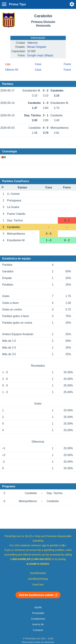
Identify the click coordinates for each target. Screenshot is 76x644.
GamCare (38, 585)
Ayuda (38, 607)
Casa (38, 64)
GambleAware (38, 573)
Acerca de (38, 624)
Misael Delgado (37, 47)
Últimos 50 (12, 70)
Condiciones (38, 619)
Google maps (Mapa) (40, 55)
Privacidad (38, 613)
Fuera (67, 64)
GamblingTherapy (38, 579)
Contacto (38, 630)
